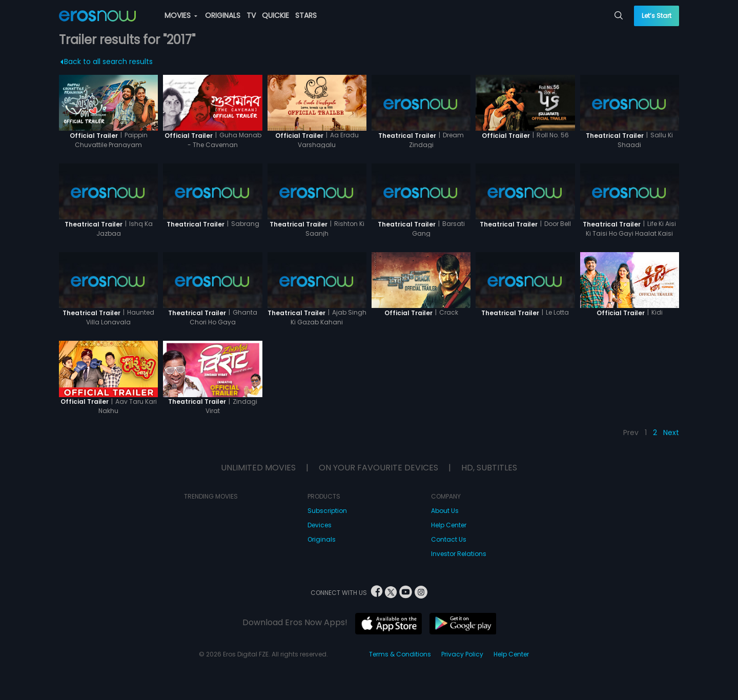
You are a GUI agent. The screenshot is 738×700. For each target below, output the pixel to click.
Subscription (327, 511)
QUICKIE (275, 15)
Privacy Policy (462, 654)
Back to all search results (107, 61)
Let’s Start (657, 16)
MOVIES (181, 15)
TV (251, 15)
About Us (445, 511)
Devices (320, 525)
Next (671, 433)
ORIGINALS (223, 15)
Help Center (449, 525)
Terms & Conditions (400, 654)
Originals (322, 539)
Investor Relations (459, 554)
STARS (306, 15)
